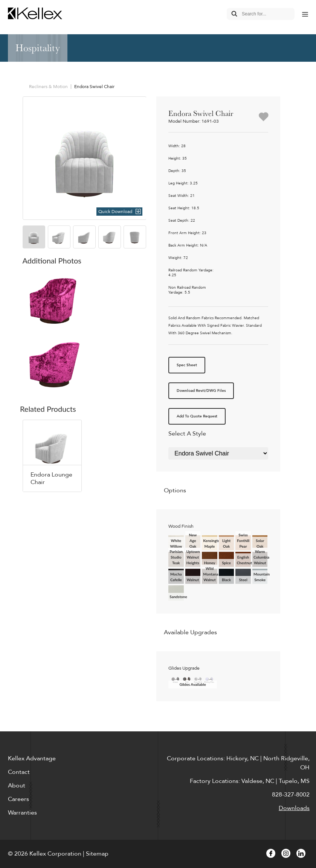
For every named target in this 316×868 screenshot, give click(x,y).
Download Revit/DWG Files (201, 391)
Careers (18, 799)
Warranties (22, 813)
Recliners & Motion (48, 87)
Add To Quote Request (197, 416)
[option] (85, 158)
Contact (19, 772)
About (17, 786)
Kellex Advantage (32, 758)
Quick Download (115, 212)
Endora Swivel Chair (94, 87)
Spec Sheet (187, 365)
